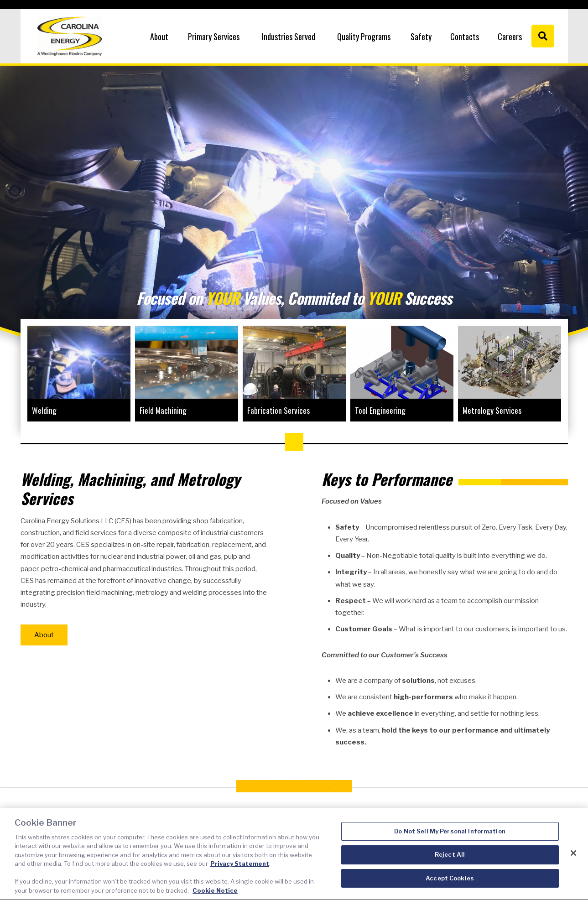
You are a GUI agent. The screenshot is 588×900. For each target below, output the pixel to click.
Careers (510, 36)
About (159, 36)
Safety (421, 36)
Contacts (465, 36)
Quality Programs (364, 36)
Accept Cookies (450, 884)
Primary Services (214, 36)
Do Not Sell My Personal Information (450, 837)
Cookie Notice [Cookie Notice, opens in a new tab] (215, 896)
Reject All (450, 860)
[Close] (573, 858)
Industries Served (289, 36)
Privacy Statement (240, 869)
